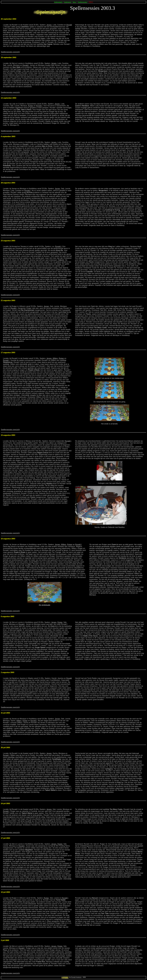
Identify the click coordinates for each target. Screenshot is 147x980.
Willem (55, 358)
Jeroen (49, 25)
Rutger (31, 106)
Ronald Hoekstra (76, 977)
